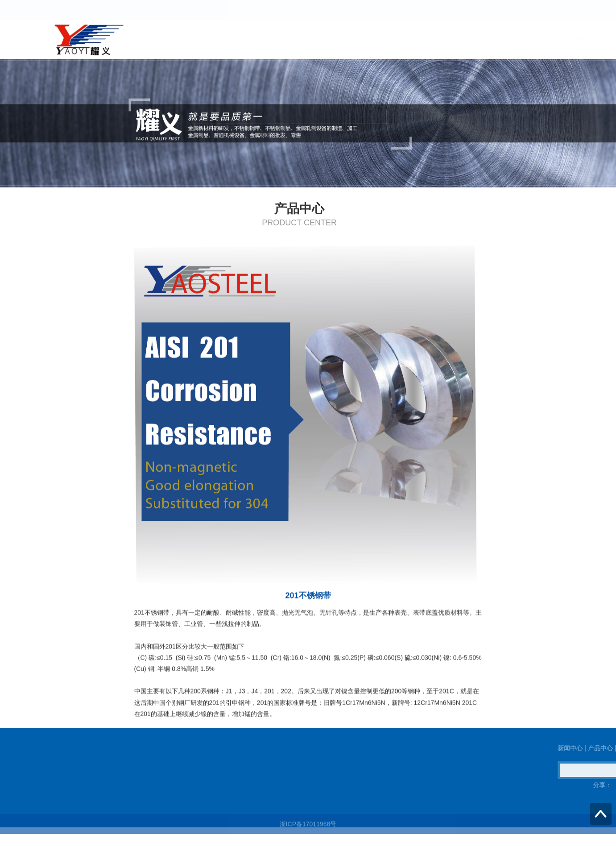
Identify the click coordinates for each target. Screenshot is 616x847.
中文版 (529, 10)
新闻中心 (390, 40)
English (552, 10)
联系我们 (493, 40)
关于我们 (545, 40)
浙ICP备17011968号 (308, 828)
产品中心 (442, 40)
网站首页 (338, 40)
